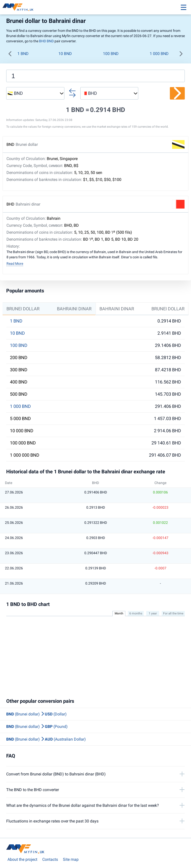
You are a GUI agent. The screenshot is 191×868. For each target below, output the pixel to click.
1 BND (23, 54)
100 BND (111, 54)
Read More (15, 264)
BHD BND (46, 41)
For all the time (173, 613)
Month (119, 613)
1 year (153, 613)
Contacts (50, 859)
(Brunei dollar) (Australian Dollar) (46, 739)
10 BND (65, 54)
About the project (22, 859)
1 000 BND (159, 54)
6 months (136, 613)
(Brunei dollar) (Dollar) (36, 714)
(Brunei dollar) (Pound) (37, 727)
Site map (71, 859)
